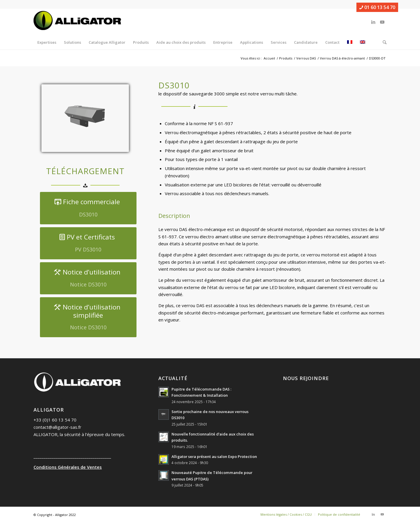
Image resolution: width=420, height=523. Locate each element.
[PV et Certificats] (88, 243)
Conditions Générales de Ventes (68, 467)
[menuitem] (47, 42)
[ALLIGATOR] (77, 22)
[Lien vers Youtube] (382, 22)
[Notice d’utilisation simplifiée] (88, 317)
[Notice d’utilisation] (88, 278)
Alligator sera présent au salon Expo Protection (214, 456)
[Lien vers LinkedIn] (373, 22)
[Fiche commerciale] (88, 208)
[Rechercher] (383, 42)
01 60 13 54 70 (377, 7)
